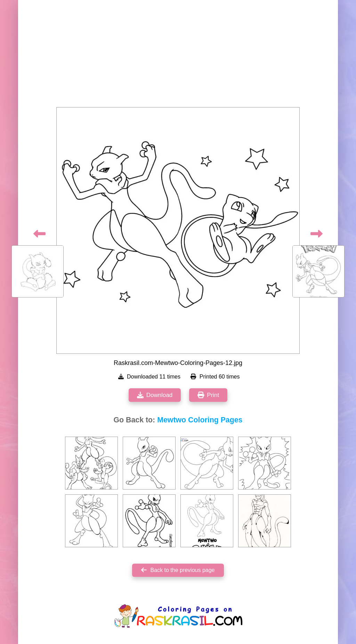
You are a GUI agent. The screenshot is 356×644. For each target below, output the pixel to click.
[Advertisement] (178, 56)
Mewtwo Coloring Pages (200, 420)
